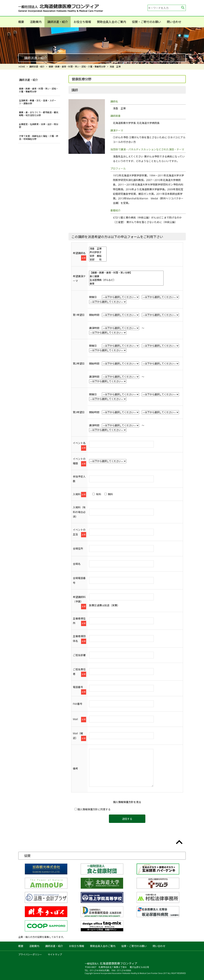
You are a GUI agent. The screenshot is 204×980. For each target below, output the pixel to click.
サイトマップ (55, 954)
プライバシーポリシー (30, 954)
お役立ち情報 (82, 22)
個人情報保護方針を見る (127, 802)
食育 (126, 284)
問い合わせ (174, 22)
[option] (102, 46)
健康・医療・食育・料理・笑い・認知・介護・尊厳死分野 (39, 90)
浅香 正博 (98, 249)
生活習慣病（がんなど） (126, 280)
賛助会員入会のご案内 (111, 22)
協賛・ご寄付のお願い (146, 22)
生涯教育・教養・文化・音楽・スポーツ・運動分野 (38, 102)
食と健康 (126, 276)
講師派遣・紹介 (58, 22)
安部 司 (98, 260)
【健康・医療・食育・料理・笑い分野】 (126, 273)
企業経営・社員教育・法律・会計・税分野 (39, 126)
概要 (21, 22)
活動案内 (36, 22)
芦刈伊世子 (98, 252)
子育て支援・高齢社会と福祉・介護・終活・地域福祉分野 (39, 138)
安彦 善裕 (98, 256)
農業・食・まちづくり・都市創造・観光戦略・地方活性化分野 (39, 114)
